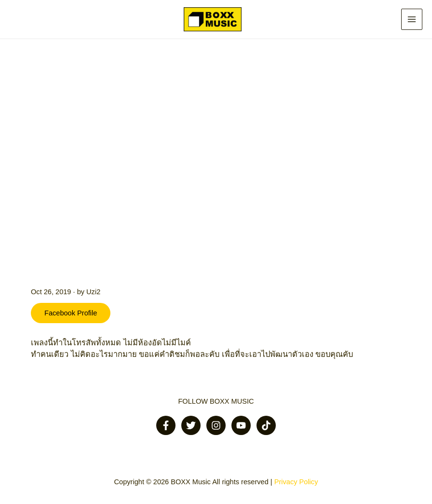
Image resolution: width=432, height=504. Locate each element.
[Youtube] (241, 425)
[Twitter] (191, 425)
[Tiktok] (266, 425)
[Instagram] (216, 425)
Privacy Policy (296, 482)
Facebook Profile (71, 313)
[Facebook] (166, 425)
